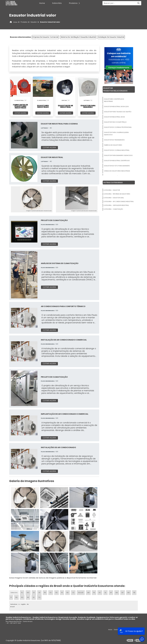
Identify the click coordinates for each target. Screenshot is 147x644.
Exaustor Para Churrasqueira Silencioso (116, 134)
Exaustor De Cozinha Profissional (118, 127)
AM (88, 593)
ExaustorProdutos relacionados (115, 89)
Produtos (75, 3)
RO (22, 597)
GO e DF (81, 593)
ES (34, 593)
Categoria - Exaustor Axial (114, 198)
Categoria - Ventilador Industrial (116, 205)
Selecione (14, 593)
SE (34, 597)
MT (123, 593)
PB (134, 593)
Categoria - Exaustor (112, 190)
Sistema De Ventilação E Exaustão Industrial (78, 37)
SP (39, 593)
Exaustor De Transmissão (114, 140)
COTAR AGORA (20, 113)
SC (51, 593)
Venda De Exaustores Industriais (117, 171)
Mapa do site (136, 630)
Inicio (110, 630)
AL (105, 593)
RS (57, 593)
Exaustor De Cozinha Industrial (117, 150)
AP (111, 593)
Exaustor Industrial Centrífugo (117, 161)
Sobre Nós (57, 3)
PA (94, 593)
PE (62, 593)
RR (28, 597)
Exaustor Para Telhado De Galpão (118, 112)
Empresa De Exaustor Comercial (45, 37)
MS (129, 593)
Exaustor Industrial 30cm (114, 117)
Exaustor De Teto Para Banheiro (117, 166)
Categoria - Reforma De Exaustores (117, 194)
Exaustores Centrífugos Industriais (114, 100)
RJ (22, 593)
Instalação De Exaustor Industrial (111, 37)
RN (16, 597)
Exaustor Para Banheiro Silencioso (118, 155)
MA (117, 593)
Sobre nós (118, 630)
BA (68, 593)
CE (73, 593)
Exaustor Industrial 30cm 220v (116, 107)
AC (100, 593)
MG (28, 593)
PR (45, 593)
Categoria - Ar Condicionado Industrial (119, 202)
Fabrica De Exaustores (113, 145)
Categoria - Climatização (113, 209)
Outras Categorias (113, 183)
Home (42, 3)
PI (11, 597)
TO (39, 597)
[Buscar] (139, 3)
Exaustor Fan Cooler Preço (115, 122)
